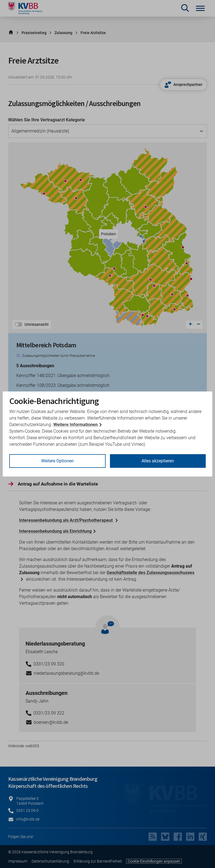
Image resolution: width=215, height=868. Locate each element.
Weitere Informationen (76, 425)
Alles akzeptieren (158, 461)
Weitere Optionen (57, 461)
